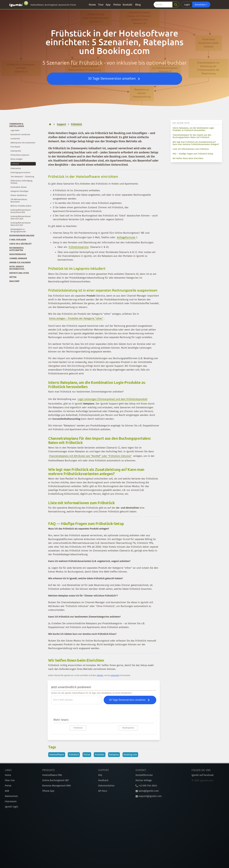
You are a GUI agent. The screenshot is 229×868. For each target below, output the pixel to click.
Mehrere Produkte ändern (21, 206)
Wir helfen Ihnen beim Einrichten (188, 158)
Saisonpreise (16, 151)
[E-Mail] (76, 700)
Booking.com (130, 755)
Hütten (13, 277)
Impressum (11, 801)
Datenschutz (11, 796)
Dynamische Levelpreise (20, 135)
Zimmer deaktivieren (19, 195)
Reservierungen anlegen (22, 236)
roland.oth (115, 675)
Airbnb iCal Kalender (20, 263)
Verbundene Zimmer (19, 187)
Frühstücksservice (79, 247)
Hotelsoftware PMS (52, 775)
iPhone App (48, 791)
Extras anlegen (17, 159)
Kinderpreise (16, 168)
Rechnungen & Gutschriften (17, 249)
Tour (101, 5)
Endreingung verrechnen (20, 173)
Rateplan (114, 755)
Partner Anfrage (144, 780)
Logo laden (15, 130)
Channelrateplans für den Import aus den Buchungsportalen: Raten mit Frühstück (192, 136)
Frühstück (15, 164)
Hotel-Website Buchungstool (17, 268)
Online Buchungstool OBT (56, 780)
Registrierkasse (18, 254)
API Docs (103, 791)
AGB (7, 791)
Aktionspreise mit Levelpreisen (23, 143)
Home (92, 5)
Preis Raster (15, 147)
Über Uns (10, 780)
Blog (138, 5)
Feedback (103, 780)
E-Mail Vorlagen (18, 240)
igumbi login (11, 807)
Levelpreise (15, 139)
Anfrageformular (126, 237)
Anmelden (201, 5)
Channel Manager (18, 258)
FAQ (100, 775)
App (108, 5)
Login (187, 5)
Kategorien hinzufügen (19, 191)
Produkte (100, 755)
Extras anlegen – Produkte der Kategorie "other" (76, 318)
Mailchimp (14, 281)
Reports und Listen (19, 273)
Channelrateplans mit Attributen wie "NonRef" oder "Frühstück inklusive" (90, 456)
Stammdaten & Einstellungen (17, 125)
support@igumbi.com (149, 796)
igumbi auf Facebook (202, 775)
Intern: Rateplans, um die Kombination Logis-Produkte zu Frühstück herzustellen (194, 129)
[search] (176, 5)
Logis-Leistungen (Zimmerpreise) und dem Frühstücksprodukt (112, 399)
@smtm (100, 675)
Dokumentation (106, 786)
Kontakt (127, 5)
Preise (117, 5)
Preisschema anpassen (20, 155)
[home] (50, 124)
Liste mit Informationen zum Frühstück (191, 149)
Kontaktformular (144, 775)
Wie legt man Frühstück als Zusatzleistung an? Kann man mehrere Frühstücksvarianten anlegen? (196, 143)
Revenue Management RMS (57, 786)
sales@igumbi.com (147, 791)
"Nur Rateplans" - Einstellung (22, 177)
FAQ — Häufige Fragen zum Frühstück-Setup (193, 154)
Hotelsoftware (57, 755)
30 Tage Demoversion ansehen (115, 79)
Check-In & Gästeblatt (20, 244)
